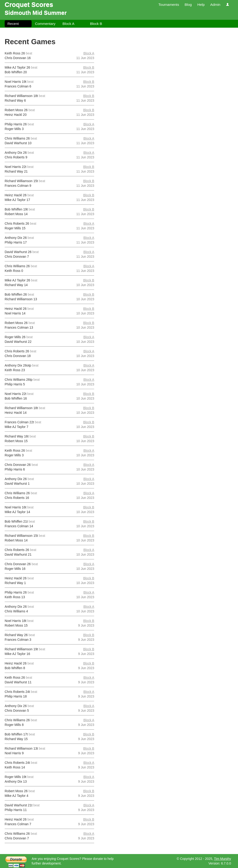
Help (201, 5)
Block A (68, 24)
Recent (13, 24)
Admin (215, 5)
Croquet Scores (29, 5)
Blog (188, 5)
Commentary (45, 24)
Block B (96, 24)
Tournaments (169, 5)
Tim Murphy (223, 859)
